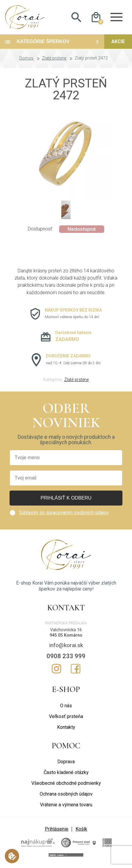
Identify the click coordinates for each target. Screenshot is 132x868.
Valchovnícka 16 (66, 632)
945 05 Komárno (66, 637)
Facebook (76, 671)
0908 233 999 (66, 658)
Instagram (56, 671)
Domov (26, 60)
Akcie (118, 44)
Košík (81, 831)
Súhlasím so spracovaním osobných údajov (64, 515)
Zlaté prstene (54, 60)
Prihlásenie (57, 831)
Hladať (76, 18)
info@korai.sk (66, 647)
